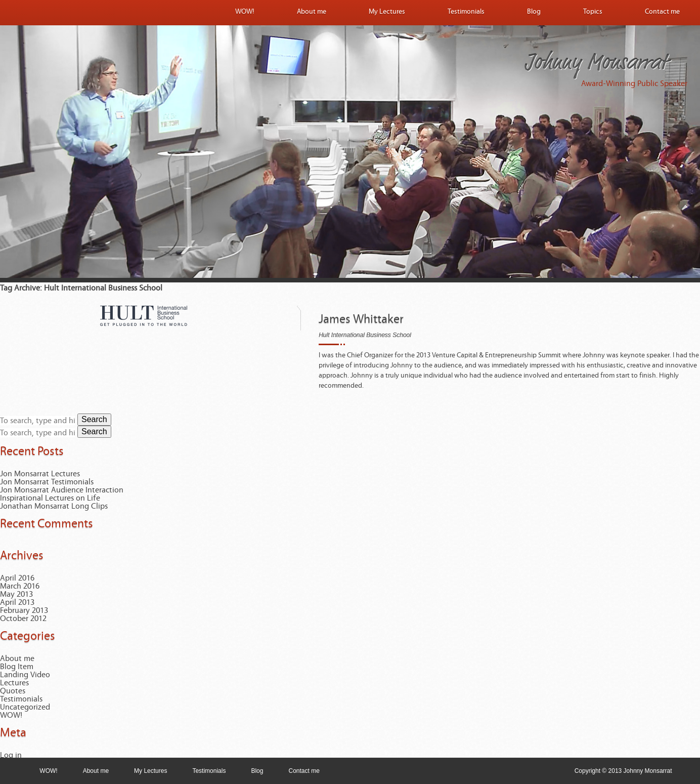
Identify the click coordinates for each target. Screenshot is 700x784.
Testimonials (466, 12)
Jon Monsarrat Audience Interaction (62, 490)
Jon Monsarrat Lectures (40, 474)
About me (312, 12)
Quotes (13, 691)
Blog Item (17, 667)
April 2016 (17, 578)
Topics (593, 12)
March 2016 (20, 586)
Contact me (662, 12)
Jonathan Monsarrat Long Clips (54, 506)
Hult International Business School (365, 335)
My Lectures (387, 12)
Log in (11, 755)
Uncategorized (25, 707)
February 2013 (24, 610)
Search (94, 419)
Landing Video (25, 675)
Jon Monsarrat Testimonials (47, 482)
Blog (534, 12)
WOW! (245, 12)
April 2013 (17, 602)
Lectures (14, 683)
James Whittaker (361, 319)
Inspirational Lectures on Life (50, 498)
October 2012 (23, 618)
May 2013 (16, 594)
